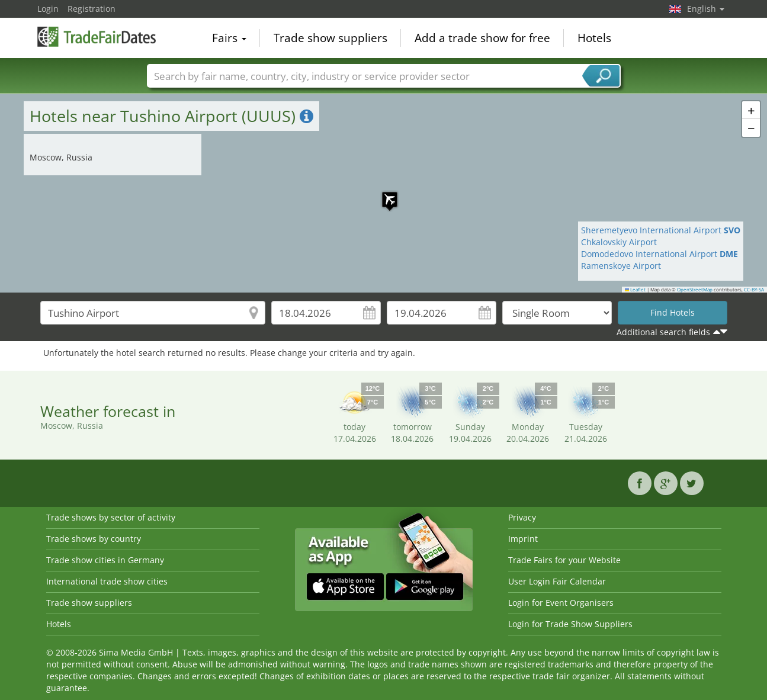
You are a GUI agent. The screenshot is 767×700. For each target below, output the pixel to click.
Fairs (229, 38)
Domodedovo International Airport (660, 254)
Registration (92, 9)
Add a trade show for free (482, 38)
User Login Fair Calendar (557, 581)
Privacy (522, 517)
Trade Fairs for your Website (564, 560)
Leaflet (636, 290)
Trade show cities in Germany (105, 560)
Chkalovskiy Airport (619, 242)
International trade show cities (107, 581)
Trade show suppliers (330, 38)
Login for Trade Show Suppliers (570, 624)
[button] (384, 194)
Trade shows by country (94, 539)
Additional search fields (663, 332)
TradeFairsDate (97, 37)
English (706, 9)
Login (48, 9)
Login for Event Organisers (561, 603)
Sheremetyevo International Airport (661, 230)
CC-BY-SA (754, 290)
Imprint (523, 539)
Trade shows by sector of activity (111, 517)
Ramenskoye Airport (621, 266)
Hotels (594, 38)
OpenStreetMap (695, 290)
